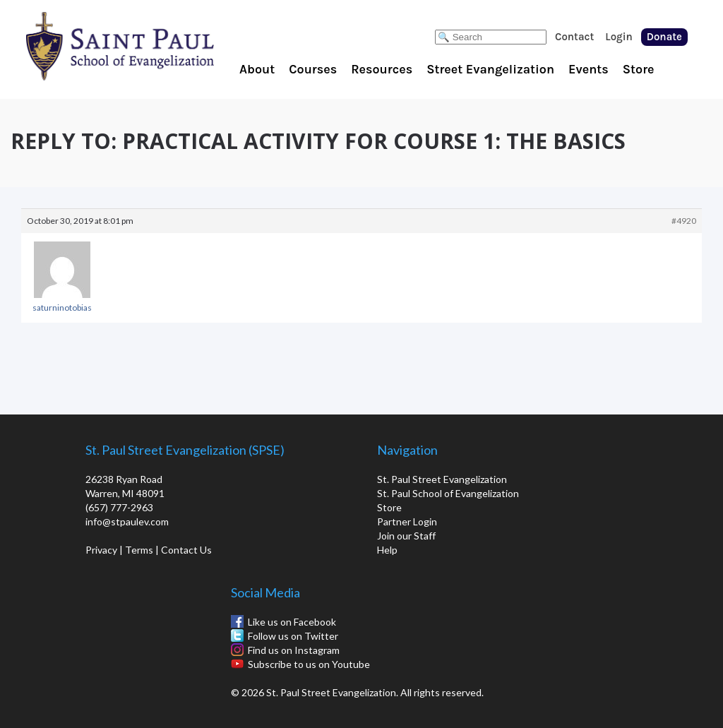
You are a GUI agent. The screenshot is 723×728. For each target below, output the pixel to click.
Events (588, 69)
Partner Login (407, 521)
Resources (382, 69)
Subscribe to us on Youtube (309, 664)
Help (387, 550)
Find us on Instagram (294, 650)
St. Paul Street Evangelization (442, 479)
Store (639, 69)
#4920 (684, 221)
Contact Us (186, 550)
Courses (313, 69)
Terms (139, 550)
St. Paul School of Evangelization (148, 46)
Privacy (101, 550)
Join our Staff (406, 536)
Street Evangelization (490, 69)
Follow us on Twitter (293, 636)
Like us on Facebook (292, 622)
